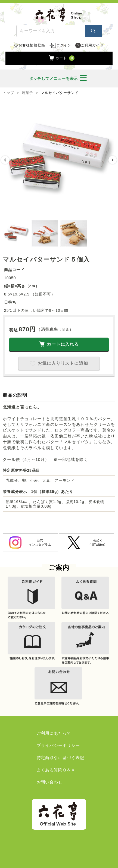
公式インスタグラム (30, 542)
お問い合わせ (50, 782)
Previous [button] (5, 160)
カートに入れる (63, 344)
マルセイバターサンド (60, 93)
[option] (59, 160)
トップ (8, 93)
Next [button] (113, 160)
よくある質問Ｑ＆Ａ (56, 770)
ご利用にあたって (54, 733)
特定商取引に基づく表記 (60, 758)
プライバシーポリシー (58, 745)
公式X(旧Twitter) (87, 543)
